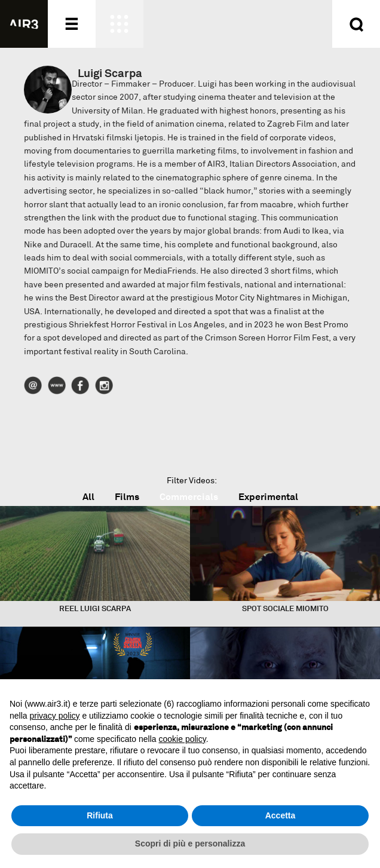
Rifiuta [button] (100, 815)
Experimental (268, 497)
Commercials (189, 497)
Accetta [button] (281, 815)
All (88, 497)
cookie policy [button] (183, 739)
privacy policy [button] (54, 716)
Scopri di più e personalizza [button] (190, 844)
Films (127, 497)
